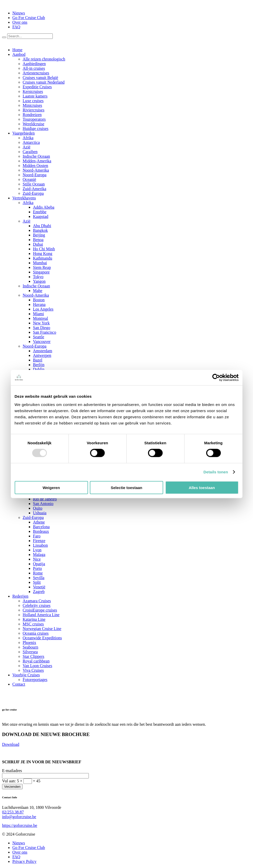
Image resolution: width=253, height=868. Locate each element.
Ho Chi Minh (44, 249)
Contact (19, 684)
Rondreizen (32, 115)
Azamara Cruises (37, 601)
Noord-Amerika (36, 170)
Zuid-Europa (33, 193)
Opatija (39, 564)
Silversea (30, 652)
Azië (27, 147)
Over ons (20, 22)
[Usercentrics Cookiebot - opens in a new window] (216, 378)
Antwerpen (42, 355)
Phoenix (29, 643)
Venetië (39, 587)
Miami (38, 314)
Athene (39, 522)
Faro (37, 536)
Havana (39, 304)
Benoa (38, 240)
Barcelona (41, 527)
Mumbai (40, 263)
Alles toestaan (202, 487)
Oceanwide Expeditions (42, 638)
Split (37, 582)
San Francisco (45, 332)
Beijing (39, 235)
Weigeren (51, 487)
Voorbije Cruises (26, 675)
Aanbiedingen (34, 64)
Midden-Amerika (37, 161)
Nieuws (19, 13)
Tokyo (38, 277)
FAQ (16, 27)
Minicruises (32, 105)
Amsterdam (43, 351)
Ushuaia (40, 513)
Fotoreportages (35, 680)
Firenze (39, 541)
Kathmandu (43, 258)
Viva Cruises (33, 670)
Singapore (41, 272)
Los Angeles (43, 309)
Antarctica (31, 142)
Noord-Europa (34, 175)
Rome (38, 573)
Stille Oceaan (34, 184)
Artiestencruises (36, 73)
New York (41, 323)
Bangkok (40, 230)
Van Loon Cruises (37, 666)
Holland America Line (41, 615)
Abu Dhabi (42, 226)
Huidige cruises (36, 129)
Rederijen (20, 596)
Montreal (41, 318)
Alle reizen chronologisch (44, 59)
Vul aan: (21, 781)
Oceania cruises (36, 633)
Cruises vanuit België (40, 78)
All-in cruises (34, 68)
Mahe (38, 291)
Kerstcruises (33, 91)
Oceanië (29, 179)
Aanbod (19, 54)
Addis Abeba (44, 207)
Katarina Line (34, 619)
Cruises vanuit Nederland (44, 82)
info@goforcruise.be (19, 817)
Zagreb (39, 592)
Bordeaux (41, 531)
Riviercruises (33, 110)
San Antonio (43, 504)
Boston (39, 300)
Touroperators (34, 119)
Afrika (28, 138)
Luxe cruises (33, 101)
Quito (38, 508)
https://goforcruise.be (20, 825)
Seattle (39, 337)
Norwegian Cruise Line (42, 629)
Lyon (37, 550)
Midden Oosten (35, 166)
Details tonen (216, 472)
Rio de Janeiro (45, 499)
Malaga (39, 555)
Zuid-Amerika (34, 189)
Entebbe (40, 212)
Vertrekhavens (24, 198)
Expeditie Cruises (37, 87)
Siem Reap (42, 267)
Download (11, 744)
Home (17, 50)
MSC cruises (33, 624)
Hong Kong (43, 254)
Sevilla (39, 578)
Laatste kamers (35, 96)
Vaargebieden (24, 133)
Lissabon (40, 545)
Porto (37, 568)
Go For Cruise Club (29, 18)
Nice (37, 559)
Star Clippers (33, 656)
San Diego (42, 328)
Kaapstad (41, 216)
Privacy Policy (24, 861)
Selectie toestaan (126, 487)
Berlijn (39, 365)
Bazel (38, 360)
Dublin (39, 369)
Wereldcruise (33, 124)
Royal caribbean (36, 661)
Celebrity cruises (37, 605)
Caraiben (30, 152)
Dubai (38, 244)
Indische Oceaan (36, 156)
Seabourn (30, 647)
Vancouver (42, 342)
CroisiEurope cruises (40, 610)
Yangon (39, 281)
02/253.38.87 (13, 812)
